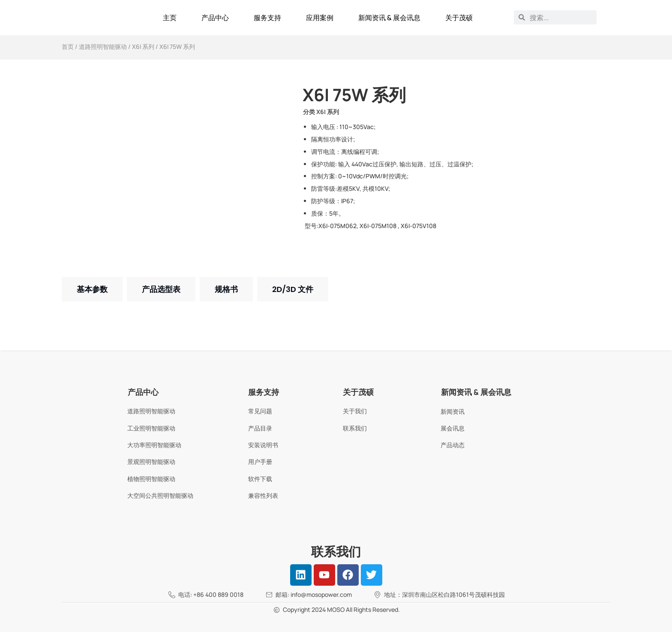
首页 (68, 47)
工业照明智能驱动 (151, 428)
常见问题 (260, 411)
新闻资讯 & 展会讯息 (389, 18)
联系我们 (355, 428)
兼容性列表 (263, 495)
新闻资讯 (453, 411)
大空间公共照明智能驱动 (160, 495)
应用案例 (320, 18)
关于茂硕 (459, 18)
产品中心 (215, 18)
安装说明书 (263, 445)
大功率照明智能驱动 (154, 445)
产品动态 (453, 445)
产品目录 (260, 428)
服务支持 (267, 18)
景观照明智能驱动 (151, 462)
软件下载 (260, 479)
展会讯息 (453, 428)
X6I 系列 (143, 47)
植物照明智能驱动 (151, 479)
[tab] (92, 289)
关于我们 (355, 411)
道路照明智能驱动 (103, 47)
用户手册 (260, 462)
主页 (170, 18)
